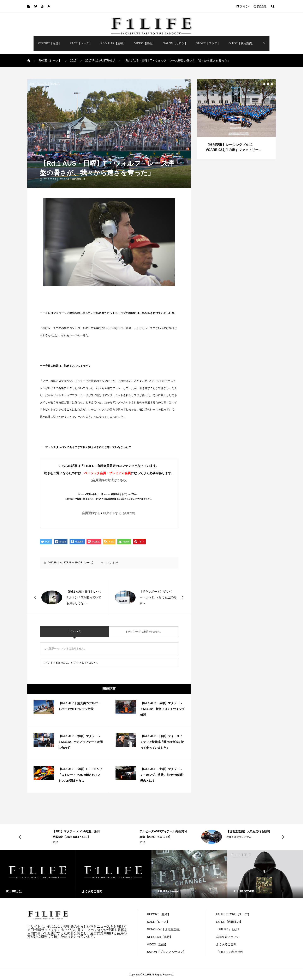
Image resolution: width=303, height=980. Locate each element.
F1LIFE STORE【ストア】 (233, 914)
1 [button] (261, 84)
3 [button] (268, 84)
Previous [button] (20, 837)
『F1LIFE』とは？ (228, 929)
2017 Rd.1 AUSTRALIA (44, 84)
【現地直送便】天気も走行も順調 (248, 831)
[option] (236, 119)
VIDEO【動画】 (145, 43)
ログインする (120, 513)
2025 (55, 843)
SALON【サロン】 (175, 43)
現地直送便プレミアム (239, 837)
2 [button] (264, 84)
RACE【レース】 (81, 43)
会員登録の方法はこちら (109, 480)
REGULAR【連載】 (113, 43)
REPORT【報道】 (49, 43)
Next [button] (283, 837)
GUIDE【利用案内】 (242, 43)
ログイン (76, 663)
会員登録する (91, 513)
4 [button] (272, 84)
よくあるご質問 (226, 944)
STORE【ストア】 (208, 43)
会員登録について (228, 937)
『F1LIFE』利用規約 (230, 952)
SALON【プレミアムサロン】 (166, 952)
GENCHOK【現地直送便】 (164, 929)
